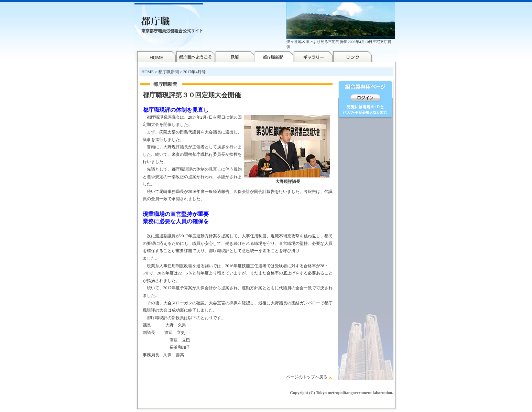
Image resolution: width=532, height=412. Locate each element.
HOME (148, 72)
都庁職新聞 (169, 72)
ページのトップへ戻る (307, 377)
